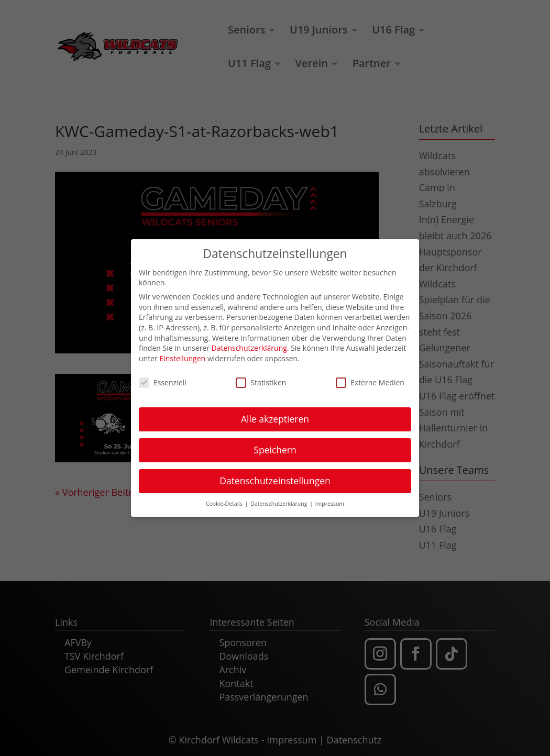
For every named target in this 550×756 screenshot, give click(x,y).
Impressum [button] (330, 503)
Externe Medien (370, 381)
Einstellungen (182, 357)
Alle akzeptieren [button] (275, 418)
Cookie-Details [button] (225, 503)
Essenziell (163, 381)
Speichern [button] (275, 449)
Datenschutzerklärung (249, 347)
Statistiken (261, 381)
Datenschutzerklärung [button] (279, 503)
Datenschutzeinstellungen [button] (275, 480)
